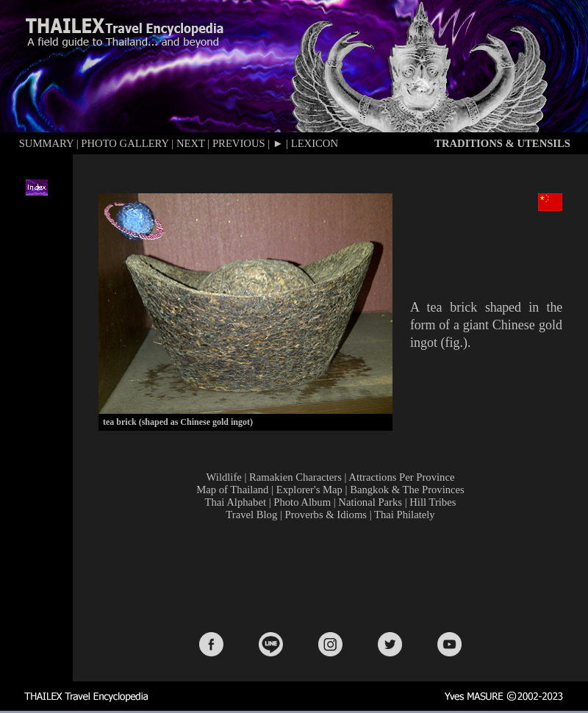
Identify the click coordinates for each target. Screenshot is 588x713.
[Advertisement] (333, 571)
